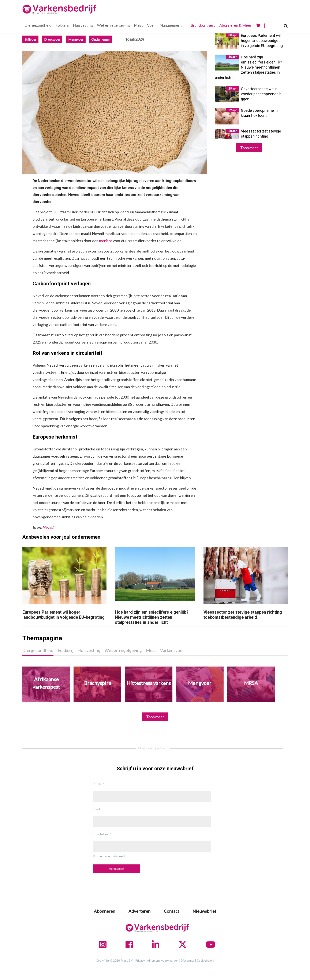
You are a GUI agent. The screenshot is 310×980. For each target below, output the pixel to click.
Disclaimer (188, 960)
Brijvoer (30, 39)
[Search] (286, 26)
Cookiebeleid (205, 960)
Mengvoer (76, 39)
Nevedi (48, 527)
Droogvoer (52, 39)
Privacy (140, 960)
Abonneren (104, 911)
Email (96, 809)
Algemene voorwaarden (163, 960)
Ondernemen (101, 39)
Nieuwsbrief (204, 911)
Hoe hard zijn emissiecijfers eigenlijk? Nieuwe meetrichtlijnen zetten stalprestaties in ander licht (152, 617)
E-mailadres (101, 834)
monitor (106, 241)
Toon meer (249, 148)
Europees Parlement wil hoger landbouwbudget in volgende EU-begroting (64, 615)
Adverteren (139, 911)
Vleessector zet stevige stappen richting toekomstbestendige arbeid (243, 615)
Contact (171, 911)
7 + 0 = (97, 784)
